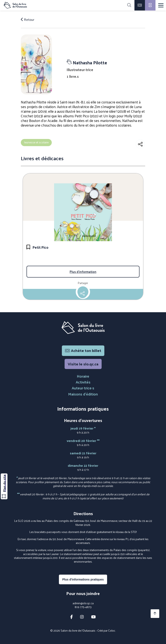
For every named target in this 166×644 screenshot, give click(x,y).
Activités (83, 382)
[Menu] (161, 5)
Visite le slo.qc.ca (83, 364)
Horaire (83, 376)
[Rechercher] (129, 5)
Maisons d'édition (83, 394)
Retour (28, 19)
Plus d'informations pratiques (83, 579)
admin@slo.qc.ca (83, 603)
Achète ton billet (83, 350)
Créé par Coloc (106, 630)
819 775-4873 (83, 607)
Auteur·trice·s (83, 388)
